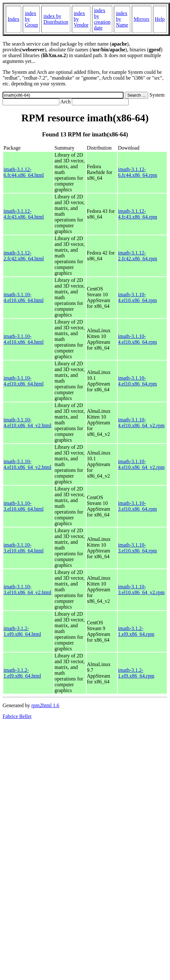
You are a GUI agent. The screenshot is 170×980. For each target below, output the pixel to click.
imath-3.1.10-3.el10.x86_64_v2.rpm (141, 590)
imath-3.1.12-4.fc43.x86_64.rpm (138, 214)
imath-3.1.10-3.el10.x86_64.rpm (137, 506)
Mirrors (142, 19)
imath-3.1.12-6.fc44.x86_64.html (24, 172)
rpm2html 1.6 (45, 705)
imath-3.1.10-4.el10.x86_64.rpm (137, 297)
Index (13, 19)
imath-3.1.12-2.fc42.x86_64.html (24, 256)
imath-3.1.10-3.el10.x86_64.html (24, 506)
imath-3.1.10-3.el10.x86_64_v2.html (27, 590)
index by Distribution (56, 19)
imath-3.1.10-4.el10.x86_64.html (24, 297)
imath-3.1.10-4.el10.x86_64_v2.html (27, 423)
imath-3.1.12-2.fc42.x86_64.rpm (138, 256)
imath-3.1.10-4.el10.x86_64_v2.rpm (141, 423)
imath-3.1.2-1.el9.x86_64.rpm (136, 631)
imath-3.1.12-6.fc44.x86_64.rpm (138, 172)
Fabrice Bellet (17, 716)
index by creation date (102, 19)
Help (160, 19)
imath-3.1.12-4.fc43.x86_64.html (24, 214)
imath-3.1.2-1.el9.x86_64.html (22, 631)
